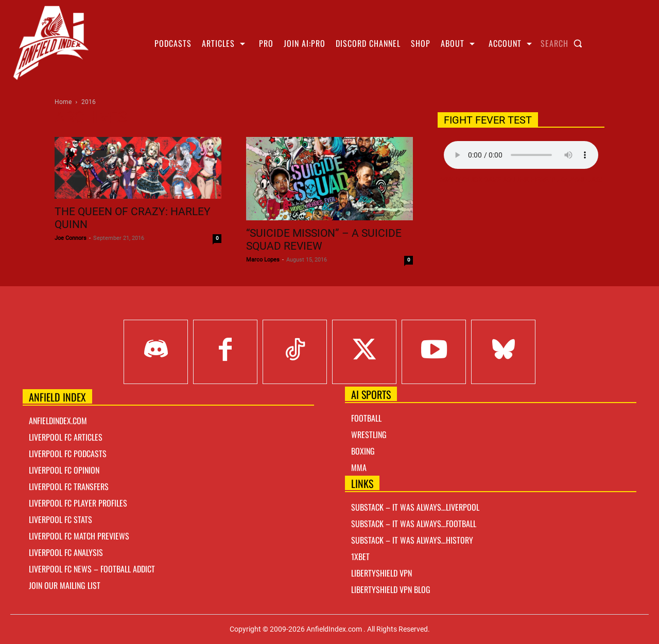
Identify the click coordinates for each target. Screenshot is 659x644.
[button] (564, 43)
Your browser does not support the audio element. (521, 155)
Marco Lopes (263, 260)
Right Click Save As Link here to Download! (521, 180)
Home (63, 102)
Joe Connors (71, 238)
